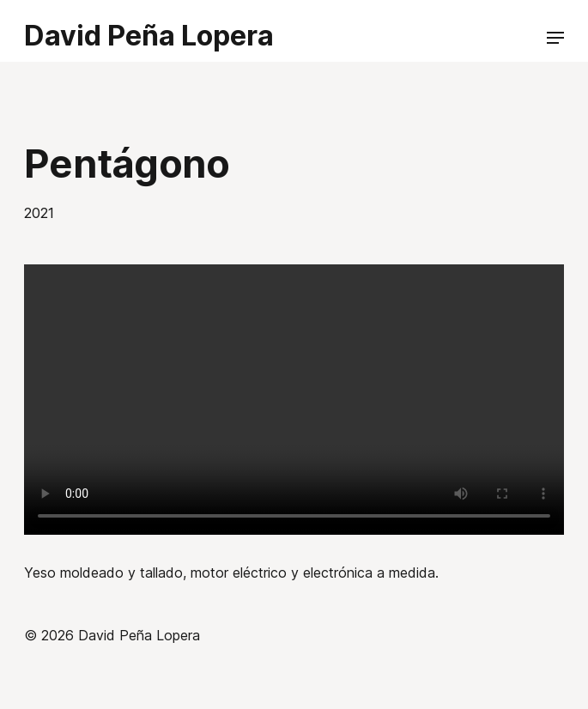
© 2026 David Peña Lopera (112, 635)
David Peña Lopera (149, 36)
